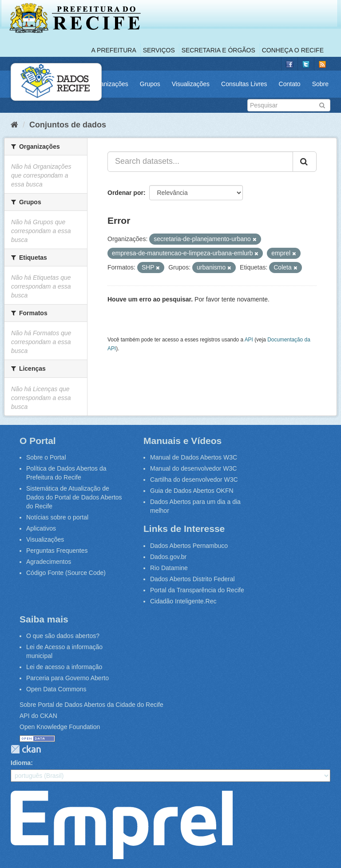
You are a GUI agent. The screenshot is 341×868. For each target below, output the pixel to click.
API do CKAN (38, 716)
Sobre (320, 84)
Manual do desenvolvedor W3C (193, 468)
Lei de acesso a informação (64, 667)
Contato (290, 84)
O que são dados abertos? (63, 636)
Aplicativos (41, 528)
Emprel (122, 825)
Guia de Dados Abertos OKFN (192, 491)
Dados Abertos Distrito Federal (192, 579)
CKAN (26, 749)
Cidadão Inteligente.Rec (183, 601)
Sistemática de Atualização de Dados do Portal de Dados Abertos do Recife (74, 497)
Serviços (159, 50)
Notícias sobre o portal (57, 517)
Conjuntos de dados (68, 125)
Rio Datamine (169, 568)
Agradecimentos (49, 562)
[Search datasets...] (200, 162)
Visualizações (191, 84)
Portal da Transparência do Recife (197, 590)
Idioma (21, 763)
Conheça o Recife (293, 50)
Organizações (109, 84)
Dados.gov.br (168, 557)
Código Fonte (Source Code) (66, 573)
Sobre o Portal (46, 457)
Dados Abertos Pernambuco (189, 546)
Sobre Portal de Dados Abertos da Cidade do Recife (91, 705)
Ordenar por (125, 193)
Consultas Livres (244, 84)
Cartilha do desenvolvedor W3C (194, 480)
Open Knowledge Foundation (60, 727)
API (249, 340)
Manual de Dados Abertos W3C (194, 457)
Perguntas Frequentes (57, 551)
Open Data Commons (56, 689)
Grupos (150, 84)
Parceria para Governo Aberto (67, 678)
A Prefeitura (114, 50)
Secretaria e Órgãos (218, 50)
